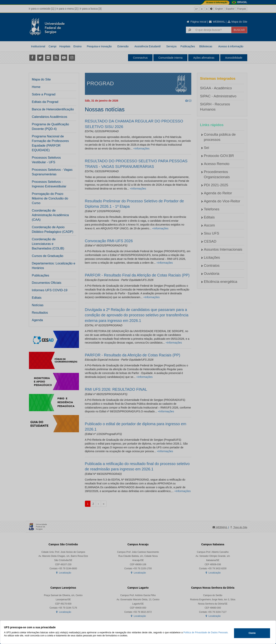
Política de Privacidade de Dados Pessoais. (206, 633)
